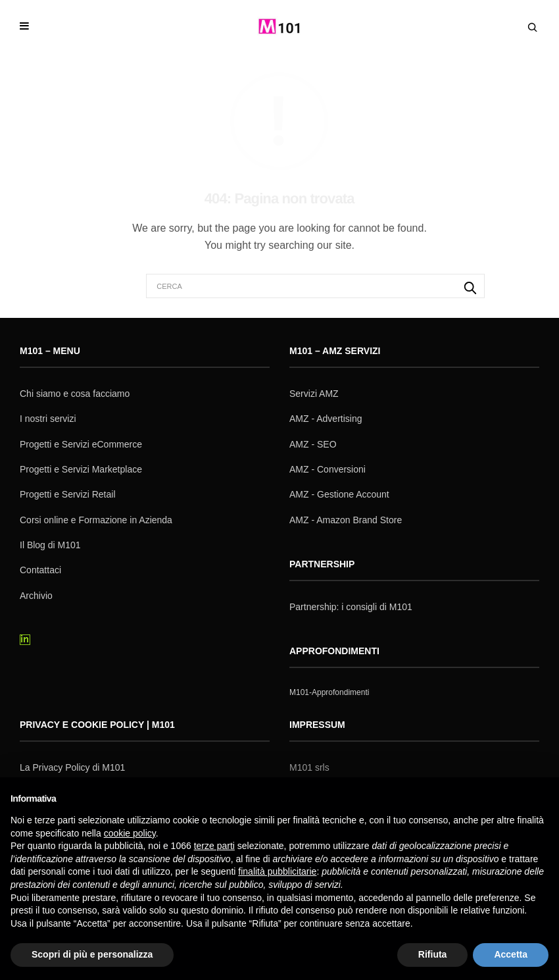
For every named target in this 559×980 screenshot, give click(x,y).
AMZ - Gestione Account (339, 494)
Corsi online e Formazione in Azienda (96, 520)
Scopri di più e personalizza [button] (92, 954)
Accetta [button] (511, 954)
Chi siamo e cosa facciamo (75, 394)
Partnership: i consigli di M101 (351, 607)
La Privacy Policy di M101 (72, 767)
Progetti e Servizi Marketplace (81, 469)
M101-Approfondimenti (329, 692)
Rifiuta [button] (433, 954)
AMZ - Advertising (326, 419)
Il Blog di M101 (50, 545)
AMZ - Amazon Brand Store (346, 520)
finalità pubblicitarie (277, 871)
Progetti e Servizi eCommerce (81, 444)
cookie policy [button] (130, 833)
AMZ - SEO (313, 444)
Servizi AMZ (314, 394)
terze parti (214, 846)
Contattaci (40, 570)
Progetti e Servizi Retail (68, 494)
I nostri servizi (48, 419)
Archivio (36, 596)
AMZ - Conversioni (328, 469)
